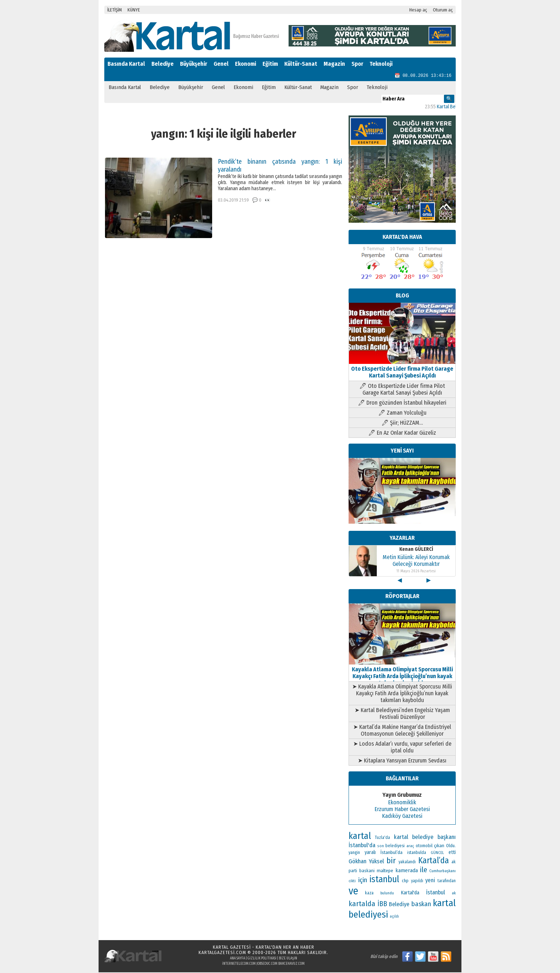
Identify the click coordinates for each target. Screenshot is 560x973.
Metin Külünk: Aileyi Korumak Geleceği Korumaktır (416, 561)
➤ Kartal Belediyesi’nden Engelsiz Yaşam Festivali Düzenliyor (402, 714)
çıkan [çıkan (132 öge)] (439, 846)
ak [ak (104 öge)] (454, 894)
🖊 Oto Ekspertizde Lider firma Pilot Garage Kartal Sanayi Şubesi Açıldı (402, 390)
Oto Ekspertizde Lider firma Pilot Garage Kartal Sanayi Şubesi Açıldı (402, 369)
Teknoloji (381, 64)
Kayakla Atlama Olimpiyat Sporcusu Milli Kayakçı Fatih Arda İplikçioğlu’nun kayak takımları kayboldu (402, 673)
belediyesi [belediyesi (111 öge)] (395, 846)
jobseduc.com (267, 964)
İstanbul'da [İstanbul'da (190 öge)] (362, 846)
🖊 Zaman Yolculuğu (402, 413)
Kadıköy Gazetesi (402, 817)
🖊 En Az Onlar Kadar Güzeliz (402, 433)
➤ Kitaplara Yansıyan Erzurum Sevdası (402, 761)
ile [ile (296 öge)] (424, 870)
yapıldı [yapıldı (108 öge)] (417, 881)
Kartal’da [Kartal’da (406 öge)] (434, 861)
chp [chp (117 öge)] (405, 881)
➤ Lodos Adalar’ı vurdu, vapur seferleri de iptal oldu (402, 748)
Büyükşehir (194, 64)
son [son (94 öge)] (381, 847)
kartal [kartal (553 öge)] (360, 837)
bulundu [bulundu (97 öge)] (387, 894)
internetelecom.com (239, 964)
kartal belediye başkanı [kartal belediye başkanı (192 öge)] (425, 838)
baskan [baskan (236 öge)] (421, 905)
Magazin (334, 64)
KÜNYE (134, 10)
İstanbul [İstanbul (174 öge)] (436, 893)
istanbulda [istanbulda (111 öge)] (417, 853)
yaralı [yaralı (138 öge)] (370, 853)
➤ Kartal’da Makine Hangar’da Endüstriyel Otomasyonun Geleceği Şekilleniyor (402, 731)
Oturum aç (443, 10)
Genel (221, 64)
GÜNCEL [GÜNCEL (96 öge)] (437, 853)
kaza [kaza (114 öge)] (369, 894)
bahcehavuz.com (291, 964)
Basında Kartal (126, 64)
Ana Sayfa (237, 959)
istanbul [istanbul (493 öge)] (384, 880)
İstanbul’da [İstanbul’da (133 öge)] (391, 853)
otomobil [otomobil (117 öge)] (424, 846)
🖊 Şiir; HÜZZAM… (402, 423)
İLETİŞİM (114, 10)
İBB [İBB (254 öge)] (382, 905)
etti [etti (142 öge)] (452, 853)
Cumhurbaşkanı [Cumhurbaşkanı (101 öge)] (442, 871)
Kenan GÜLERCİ (416, 550)
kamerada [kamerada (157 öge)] (407, 871)
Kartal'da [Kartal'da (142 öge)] (410, 893)
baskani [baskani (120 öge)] (367, 871)
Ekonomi (246, 64)
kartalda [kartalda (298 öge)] (362, 904)
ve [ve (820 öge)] (353, 892)
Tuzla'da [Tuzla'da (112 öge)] (382, 838)
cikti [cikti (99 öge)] (352, 882)
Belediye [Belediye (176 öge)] (399, 905)
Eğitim (270, 64)
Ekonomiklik (402, 803)
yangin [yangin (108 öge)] (354, 853)
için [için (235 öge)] (363, 881)
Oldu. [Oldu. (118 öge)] (451, 846)
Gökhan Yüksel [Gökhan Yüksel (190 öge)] (366, 862)
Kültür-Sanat (301, 64)
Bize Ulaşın (288, 959)
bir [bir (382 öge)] (391, 861)
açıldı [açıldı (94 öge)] (394, 917)
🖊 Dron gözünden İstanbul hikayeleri (402, 403)
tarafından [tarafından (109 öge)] (447, 881)
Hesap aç (418, 10)
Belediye (162, 64)
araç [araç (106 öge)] (410, 846)
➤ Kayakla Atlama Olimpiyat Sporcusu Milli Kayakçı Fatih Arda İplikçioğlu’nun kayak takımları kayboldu (402, 694)
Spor (357, 64)
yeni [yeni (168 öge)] (430, 881)
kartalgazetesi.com (222, 953)
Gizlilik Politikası (262, 959)
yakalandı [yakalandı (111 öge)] (407, 863)
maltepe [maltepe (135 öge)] (385, 871)
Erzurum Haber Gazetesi (402, 810)
